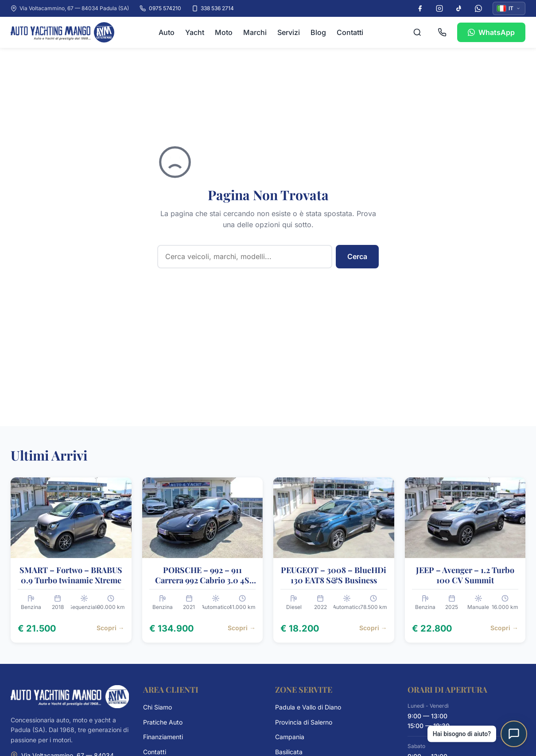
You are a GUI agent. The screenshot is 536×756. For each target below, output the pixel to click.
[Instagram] (439, 8)
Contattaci (268, 319)
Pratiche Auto (163, 722)
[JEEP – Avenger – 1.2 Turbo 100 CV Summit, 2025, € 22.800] (465, 560)
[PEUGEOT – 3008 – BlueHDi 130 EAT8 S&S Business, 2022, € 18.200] (334, 560)
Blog (318, 32)
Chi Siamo (157, 707)
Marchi (255, 32)
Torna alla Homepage (228, 293)
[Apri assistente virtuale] (514, 734)
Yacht (195, 32)
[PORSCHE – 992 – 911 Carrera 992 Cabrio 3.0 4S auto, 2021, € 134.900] (203, 560)
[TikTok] (459, 8)
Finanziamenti (163, 737)
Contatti (350, 32)
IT (509, 8)
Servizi (289, 32)
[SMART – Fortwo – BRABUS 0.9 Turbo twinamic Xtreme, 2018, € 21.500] (71, 560)
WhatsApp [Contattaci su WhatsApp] (491, 32)
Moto (224, 32)
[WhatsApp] (478, 8)
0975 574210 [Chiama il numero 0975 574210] (160, 8)
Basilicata (289, 752)
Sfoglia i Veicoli (318, 293)
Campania (290, 737)
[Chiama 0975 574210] (442, 32)
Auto (167, 32)
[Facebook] (420, 8)
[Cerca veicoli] (417, 32)
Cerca (357, 256)
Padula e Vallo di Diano (308, 707)
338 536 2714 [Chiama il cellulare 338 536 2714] (213, 8)
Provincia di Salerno (304, 722)
